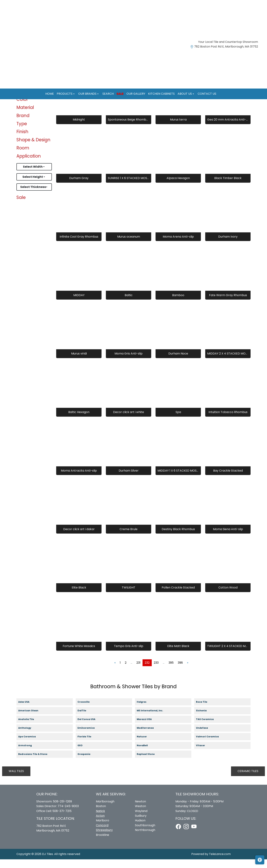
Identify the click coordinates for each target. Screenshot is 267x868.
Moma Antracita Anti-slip (79, 479)
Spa (178, 421)
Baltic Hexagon (79, 421)
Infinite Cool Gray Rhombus (79, 245)
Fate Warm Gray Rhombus (228, 304)
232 (147, 671)
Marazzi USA (148, 728)
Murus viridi (79, 362)
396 (180, 671)
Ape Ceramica (31, 745)
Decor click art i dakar (79, 538)
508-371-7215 (62, 819)
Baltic (129, 304)
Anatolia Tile (30, 728)
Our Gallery (136, 94)
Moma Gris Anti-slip (129, 362)
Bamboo (178, 304)
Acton (100, 824)
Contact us (207, 94)
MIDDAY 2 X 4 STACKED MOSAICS (228, 362)
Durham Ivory (228, 245)
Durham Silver (129, 479)
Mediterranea (148, 737)
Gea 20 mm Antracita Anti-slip (228, 128)
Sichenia (204, 719)
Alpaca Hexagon (178, 187)
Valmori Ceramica (211, 745)
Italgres (144, 711)
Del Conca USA (90, 728)
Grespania (87, 763)
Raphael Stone (149, 763)
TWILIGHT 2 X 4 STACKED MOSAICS (228, 655)
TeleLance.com (220, 862)
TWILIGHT (129, 596)
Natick (100, 819)
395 (171, 671)
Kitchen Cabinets (161, 94)
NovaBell (145, 754)
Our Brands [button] (88, 94)
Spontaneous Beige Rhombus (129, 128)
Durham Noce (178, 362)
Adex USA (27, 711)
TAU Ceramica (208, 728)
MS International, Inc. (153, 719)
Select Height (33, 185)
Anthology (28, 737)
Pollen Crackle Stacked (178, 596)
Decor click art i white (129, 421)
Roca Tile (205, 711)
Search (108, 94)
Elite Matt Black (178, 655)
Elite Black (79, 596)
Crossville (87, 711)
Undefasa (205, 737)
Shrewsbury (104, 839)
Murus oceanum (129, 245)
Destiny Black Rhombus (178, 538)
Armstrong (28, 754)
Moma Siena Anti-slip (228, 538)
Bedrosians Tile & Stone (36, 763)
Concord (102, 834)
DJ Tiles (48, 862)
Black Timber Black (228, 187)
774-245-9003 (68, 815)
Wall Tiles (16, 780)
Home (50, 94)
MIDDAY (79, 304)
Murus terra (178, 128)
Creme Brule (129, 538)
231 (138, 671)
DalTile (86, 719)
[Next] (188, 671)
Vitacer (204, 754)
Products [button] (65, 94)
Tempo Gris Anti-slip (129, 655)
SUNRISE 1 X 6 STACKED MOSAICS (129, 187)
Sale (120, 94)
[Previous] (115, 671)
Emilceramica (90, 737)
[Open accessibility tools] (260, 860)
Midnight (79, 128)
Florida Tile (88, 745)
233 (156, 671)
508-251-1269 (62, 810)
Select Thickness (33, 195)
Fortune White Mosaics (79, 655)
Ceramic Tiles (248, 780)
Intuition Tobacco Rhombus (228, 421)
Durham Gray (79, 187)
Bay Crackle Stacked (228, 479)
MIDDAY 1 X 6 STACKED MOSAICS (178, 479)
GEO (82, 754)
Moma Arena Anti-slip (178, 245)
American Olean (32, 719)
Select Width (33, 175)
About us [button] (185, 94)
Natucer (145, 745)
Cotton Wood (228, 596)
